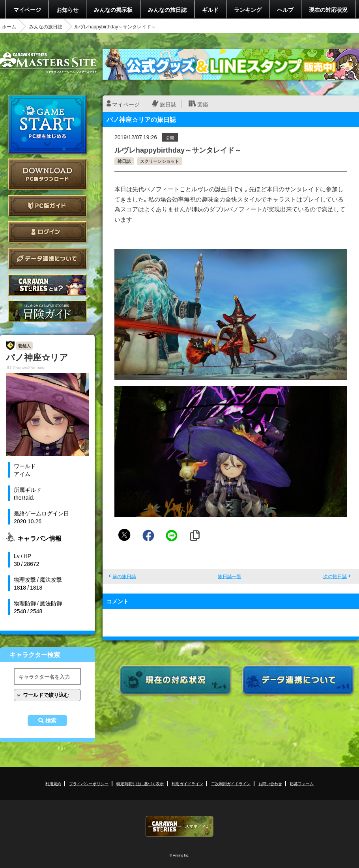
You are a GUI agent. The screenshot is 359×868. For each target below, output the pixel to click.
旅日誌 (168, 104)
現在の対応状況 (328, 9)
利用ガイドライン (187, 783)
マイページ (27, 9)
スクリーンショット (160, 161)
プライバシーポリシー (89, 783)
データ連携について (47, 259)
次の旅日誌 (335, 576)
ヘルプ (285, 9)
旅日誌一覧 (230, 576)
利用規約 (53, 783)
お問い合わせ (270, 783)
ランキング (248, 9)
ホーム (9, 26)
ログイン (47, 232)
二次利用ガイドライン (231, 783)
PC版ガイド (47, 206)
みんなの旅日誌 (167, 9)
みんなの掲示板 (113, 9)
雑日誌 (124, 161)
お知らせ (67, 9)
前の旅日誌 (124, 576)
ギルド (210, 9)
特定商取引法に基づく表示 (140, 783)
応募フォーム (302, 783)
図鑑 (203, 104)
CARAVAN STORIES (179, 826)
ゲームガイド (47, 311)
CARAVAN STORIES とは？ (47, 285)
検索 (51, 721)
